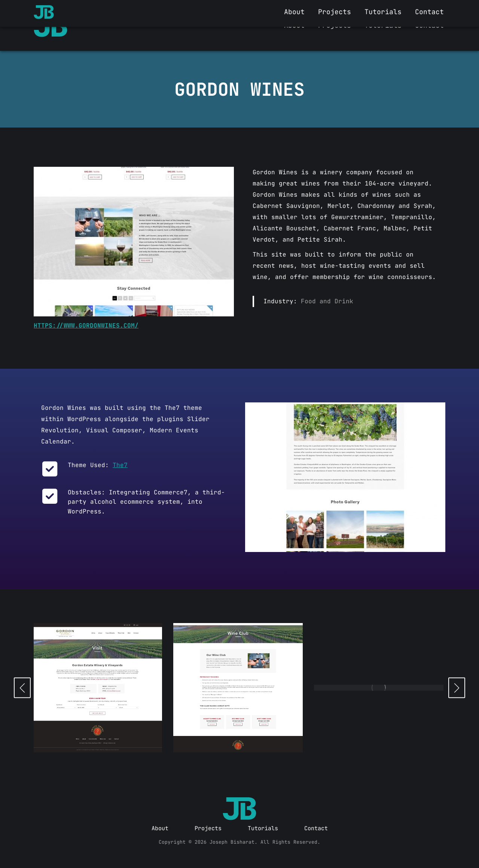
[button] (22, 688)
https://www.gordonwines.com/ (86, 326)
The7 (120, 465)
